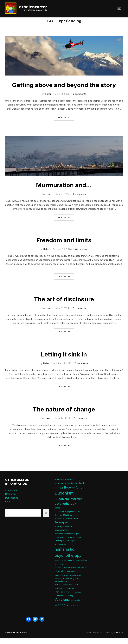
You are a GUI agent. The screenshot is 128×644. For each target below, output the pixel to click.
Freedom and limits (64, 246)
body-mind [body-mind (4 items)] (59, 494)
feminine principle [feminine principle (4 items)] (74, 544)
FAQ (7, 508)
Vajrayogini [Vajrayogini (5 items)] (76, 606)
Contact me (11, 497)
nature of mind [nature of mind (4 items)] (60, 570)
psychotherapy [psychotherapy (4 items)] (75, 582)
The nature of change (64, 416)
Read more (66, 123)
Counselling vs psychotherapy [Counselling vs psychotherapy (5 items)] (67, 518)
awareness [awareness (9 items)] (69, 486)
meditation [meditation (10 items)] (81, 567)
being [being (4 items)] (78, 486)
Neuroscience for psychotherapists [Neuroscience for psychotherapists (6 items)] (70, 574)
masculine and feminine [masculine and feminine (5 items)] (64, 567)
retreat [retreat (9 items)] (58, 591)
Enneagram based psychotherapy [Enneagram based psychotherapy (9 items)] (64, 534)
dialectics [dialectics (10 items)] (59, 525)
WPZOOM (118, 639)
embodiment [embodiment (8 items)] (72, 525)
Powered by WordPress (16, 639)
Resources (11, 500)
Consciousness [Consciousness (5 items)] (61, 514)
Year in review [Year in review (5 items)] (73, 612)
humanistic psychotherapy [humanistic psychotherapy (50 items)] (68, 558)
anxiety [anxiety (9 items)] (58, 486)
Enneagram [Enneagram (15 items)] (62, 529)
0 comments (79, 200)
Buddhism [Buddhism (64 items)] (64, 499)
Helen (48, 100)
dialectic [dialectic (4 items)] (74, 521)
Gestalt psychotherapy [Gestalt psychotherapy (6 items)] (65, 547)
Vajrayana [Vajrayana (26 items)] (62, 606)
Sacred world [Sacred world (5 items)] (68, 591)
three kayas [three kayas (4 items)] (77, 598)
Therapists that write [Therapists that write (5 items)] (63, 598)
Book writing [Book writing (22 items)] (73, 494)
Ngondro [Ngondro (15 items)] (60, 578)
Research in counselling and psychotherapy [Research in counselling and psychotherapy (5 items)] (66, 586)
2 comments (80, 100)
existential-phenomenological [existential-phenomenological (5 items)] (67, 540)
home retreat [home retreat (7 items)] (61, 551)
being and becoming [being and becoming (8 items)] (64, 489)
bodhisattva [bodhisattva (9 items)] (81, 489)
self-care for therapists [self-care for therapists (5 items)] (64, 595)
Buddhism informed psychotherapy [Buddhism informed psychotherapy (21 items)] (69, 507)
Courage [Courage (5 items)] (58, 521)
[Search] (46, 519)
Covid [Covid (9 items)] (66, 521)
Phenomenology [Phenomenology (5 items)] (61, 582)
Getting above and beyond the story (64, 91)
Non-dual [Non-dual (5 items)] (71, 578)
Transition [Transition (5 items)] (59, 602)
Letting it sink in (64, 361)
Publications (12, 504)
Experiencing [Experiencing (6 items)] (60, 544)
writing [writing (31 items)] (60, 611)
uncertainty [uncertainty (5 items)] (69, 602)
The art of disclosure (64, 305)
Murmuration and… (64, 191)
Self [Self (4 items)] (76, 591)
